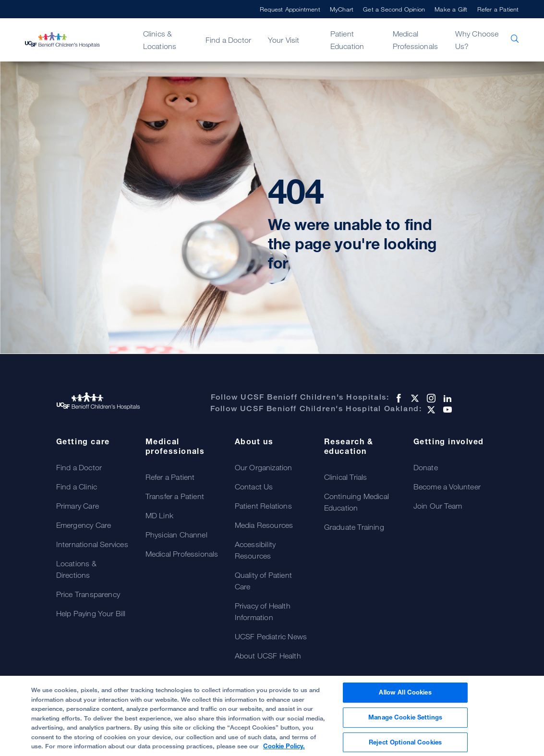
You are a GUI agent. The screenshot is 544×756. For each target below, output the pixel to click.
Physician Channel (176, 535)
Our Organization (264, 467)
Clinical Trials (346, 477)
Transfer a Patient (175, 496)
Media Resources (264, 525)
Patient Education (347, 40)
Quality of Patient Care (264, 581)
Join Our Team (438, 506)
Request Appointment (290, 9)
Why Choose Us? (477, 40)
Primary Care (78, 506)
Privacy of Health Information (263, 611)
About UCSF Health (268, 656)
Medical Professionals (416, 40)
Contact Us (254, 487)
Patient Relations (263, 506)
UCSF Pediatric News (271, 636)
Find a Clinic (77, 487)
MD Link (159, 515)
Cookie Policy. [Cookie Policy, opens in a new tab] (284, 750)
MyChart (342, 9)
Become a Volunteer (447, 487)
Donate (426, 467)
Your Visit (284, 40)
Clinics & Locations (160, 40)
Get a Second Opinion (394, 9)
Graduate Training (354, 527)
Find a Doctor (229, 40)
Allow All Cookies (405, 696)
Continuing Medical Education (357, 502)
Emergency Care (84, 525)
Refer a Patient (498, 9)
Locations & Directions (76, 569)
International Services (92, 544)
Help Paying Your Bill (91, 613)
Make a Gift (451, 9)
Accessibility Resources (255, 550)
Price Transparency (88, 594)
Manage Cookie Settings (405, 721)
